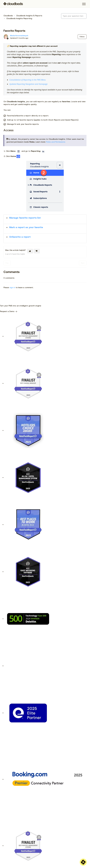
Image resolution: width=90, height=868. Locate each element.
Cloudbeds (8, 16)
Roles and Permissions (56, 142)
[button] (84, 4)
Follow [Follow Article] (82, 37)
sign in (12, 287)
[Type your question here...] (74, 16)
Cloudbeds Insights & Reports (29, 16)
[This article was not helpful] (37, 251)
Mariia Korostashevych (19, 36)
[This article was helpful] (30, 251)
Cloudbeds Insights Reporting (19, 18)
